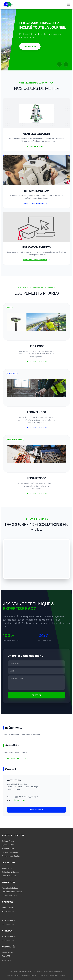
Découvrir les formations (36, 260)
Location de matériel (10, 852)
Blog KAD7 (6, 956)
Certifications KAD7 (9, 896)
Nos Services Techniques (37, 203)
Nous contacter (37, 810)
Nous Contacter (8, 911)
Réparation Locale (9, 876)
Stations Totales (8, 841)
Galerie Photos (8, 952)
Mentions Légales (13, 975)
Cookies (63, 975)
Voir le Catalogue (36, 146)
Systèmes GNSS (8, 845)
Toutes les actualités (15, 759)
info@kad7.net (20, 800)
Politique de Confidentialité (49, 975)
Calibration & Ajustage (10, 872)
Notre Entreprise (8, 908)
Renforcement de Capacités (13, 892)
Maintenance (7, 868)
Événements (7, 960)
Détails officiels (36, 362)
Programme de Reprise (11, 856)
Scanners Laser (8, 849)
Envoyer (36, 695)
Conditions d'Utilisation (29, 975)
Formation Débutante (10, 888)
